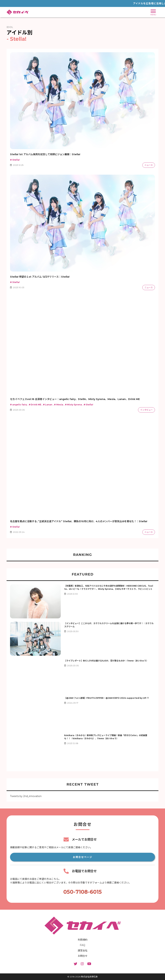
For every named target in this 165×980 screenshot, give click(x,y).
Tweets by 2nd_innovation (26, 796)
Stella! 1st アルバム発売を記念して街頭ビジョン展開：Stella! (45, 154)
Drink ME (35, 405)
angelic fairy (18, 405)
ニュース (149, 165)
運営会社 (83, 950)
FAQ (82, 945)
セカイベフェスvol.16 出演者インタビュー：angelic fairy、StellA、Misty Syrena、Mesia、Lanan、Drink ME (75, 399)
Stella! (15, 160)
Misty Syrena (73, 405)
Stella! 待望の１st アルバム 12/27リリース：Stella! (40, 277)
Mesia (59, 405)
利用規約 (83, 940)
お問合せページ (83, 857)
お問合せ (83, 956)
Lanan (48, 405)
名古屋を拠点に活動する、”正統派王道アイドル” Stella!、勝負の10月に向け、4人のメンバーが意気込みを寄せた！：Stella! (79, 521)
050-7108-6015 (83, 892)
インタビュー (146, 410)
